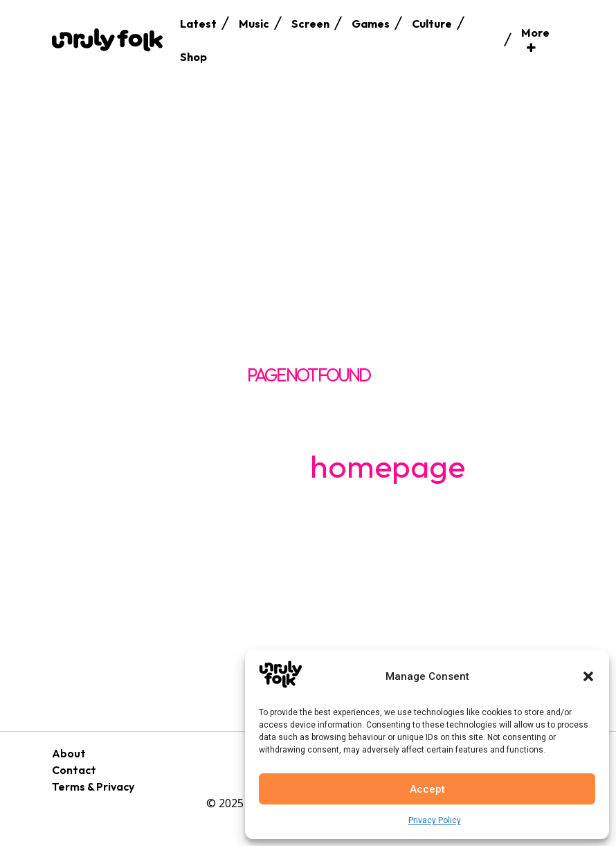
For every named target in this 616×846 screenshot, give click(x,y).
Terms (69, 786)
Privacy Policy (435, 820)
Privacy (115, 786)
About (69, 753)
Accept (427, 789)
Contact (74, 770)
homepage (388, 466)
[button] (588, 676)
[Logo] (107, 40)
